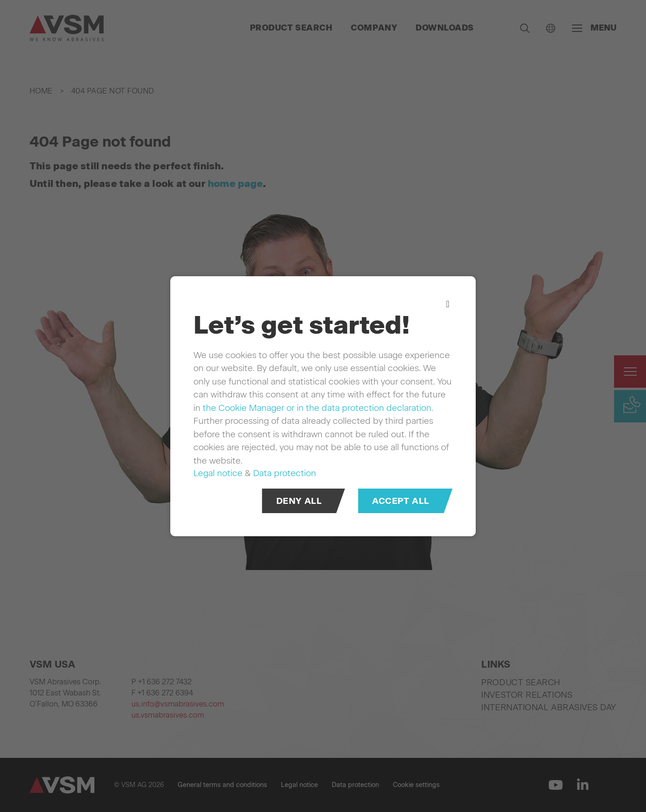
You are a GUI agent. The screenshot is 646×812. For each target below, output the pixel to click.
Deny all (299, 500)
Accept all (401, 500)
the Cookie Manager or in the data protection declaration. (318, 407)
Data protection (285, 473)
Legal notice (218, 473)
